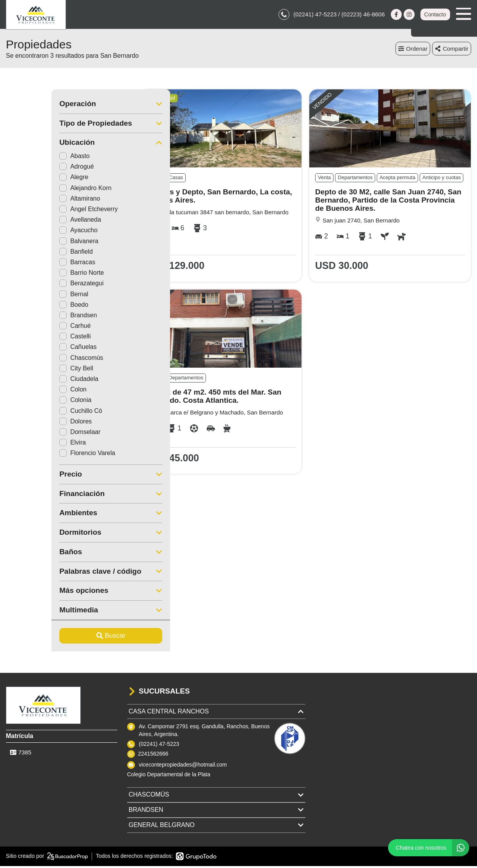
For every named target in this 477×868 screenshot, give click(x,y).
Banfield (30, 254)
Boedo (28, 307)
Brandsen (33, 317)
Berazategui (36, 285)
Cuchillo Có (35, 413)
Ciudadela (33, 381)
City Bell (31, 371)
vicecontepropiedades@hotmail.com (183, 767)
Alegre (28, 179)
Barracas (32, 264)
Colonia (30, 402)
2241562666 (153, 756)
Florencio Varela (42, 455)
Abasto (29, 158)
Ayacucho (33, 232)
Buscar (65, 638)
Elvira (27, 445)
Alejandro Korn (40, 190)
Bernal (28, 296)
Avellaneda (35, 222)
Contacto (435, 16)
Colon (27, 392)
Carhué (29, 328)
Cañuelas (32, 349)
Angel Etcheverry (43, 211)
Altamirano (34, 201)
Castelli (29, 339)
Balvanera (33, 243)
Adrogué (31, 169)
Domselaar (34, 434)
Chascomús (35, 360)
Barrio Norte (36, 275)
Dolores (30, 424)
